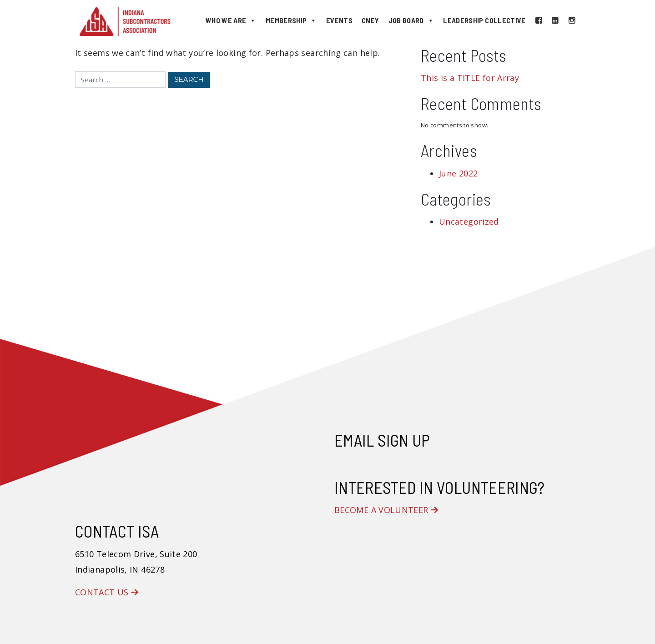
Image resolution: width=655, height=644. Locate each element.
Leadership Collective (484, 20)
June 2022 (458, 173)
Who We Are (231, 20)
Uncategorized (469, 221)
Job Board (411, 20)
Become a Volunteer (386, 510)
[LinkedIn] (555, 20)
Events (339, 20)
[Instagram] (572, 20)
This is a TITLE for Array (470, 78)
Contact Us (107, 592)
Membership (291, 20)
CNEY (370, 20)
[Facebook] (539, 20)
